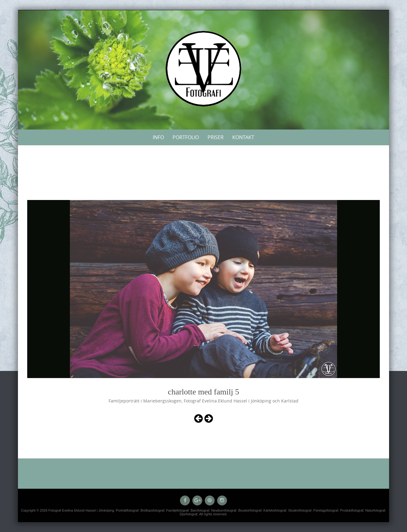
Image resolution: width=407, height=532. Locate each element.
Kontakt (243, 137)
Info (158, 137)
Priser (216, 137)
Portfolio (186, 137)
